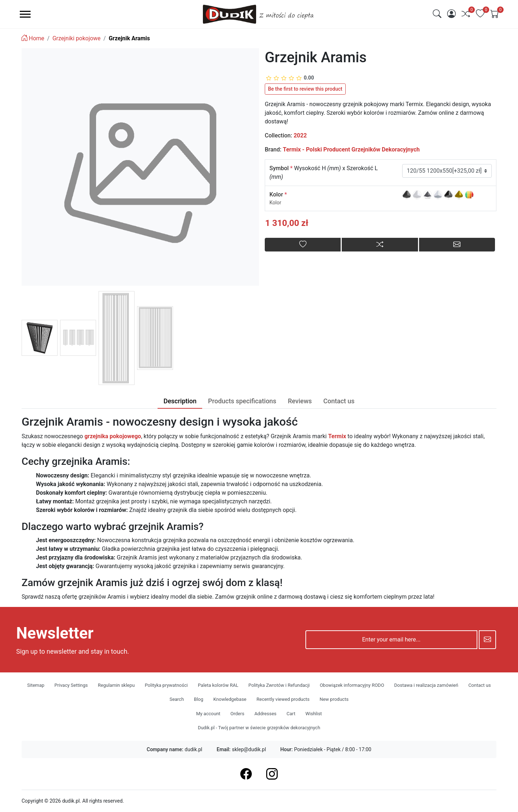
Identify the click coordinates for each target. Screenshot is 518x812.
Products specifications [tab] (242, 401)
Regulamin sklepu (116, 685)
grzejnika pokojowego (113, 436)
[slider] (290, 78)
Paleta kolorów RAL (218, 685)
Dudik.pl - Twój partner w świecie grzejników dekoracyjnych (259, 728)
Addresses (265, 714)
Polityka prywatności (166, 685)
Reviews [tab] (300, 401)
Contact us (480, 685)
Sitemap (36, 685)
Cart (291, 714)
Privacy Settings (71, 685)
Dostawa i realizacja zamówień (426, 685)
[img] (437, 14)
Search (177, 699)
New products (334, 699)
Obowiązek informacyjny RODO (352, 685)
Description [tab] (180, 401)
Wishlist (314, 714)
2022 (300, 135)
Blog (199, 699)
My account (208, 714)
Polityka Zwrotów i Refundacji (279, 685)
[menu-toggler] (25, 14)
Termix (337, 436)
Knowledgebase (230, 699)
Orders (238, 714)
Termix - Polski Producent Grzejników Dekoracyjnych (351, 149)
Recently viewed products (283, 699)
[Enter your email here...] (392, 640)
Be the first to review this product (305, 89)
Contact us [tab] (339, 401)
